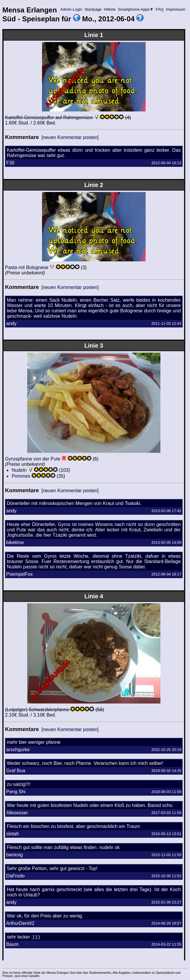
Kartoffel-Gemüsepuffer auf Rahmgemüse (49, 117)
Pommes (21, 476)
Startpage (93, 9)
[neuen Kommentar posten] (70, 137)
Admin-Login (71, 9)
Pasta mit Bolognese (27, 267)
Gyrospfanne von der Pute (33, 459)
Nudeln (19, 470)
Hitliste (110, 9)
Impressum (176, 9)
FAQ (160, 9)
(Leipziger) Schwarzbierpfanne (37, 710)
